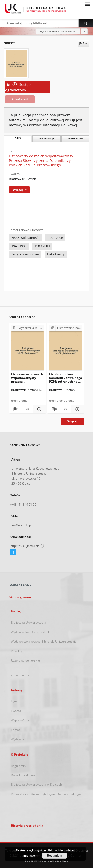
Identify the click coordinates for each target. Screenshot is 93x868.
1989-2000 (42, 246)
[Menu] (87, 4)
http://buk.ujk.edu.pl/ (28, 546)
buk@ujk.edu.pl (21, 525)
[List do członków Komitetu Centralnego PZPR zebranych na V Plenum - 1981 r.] (66, 349)
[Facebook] (13, 552)
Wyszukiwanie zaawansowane (58, 31)
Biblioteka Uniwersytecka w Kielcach (36, 785)
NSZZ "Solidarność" (25, 238)
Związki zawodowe (25, 254)
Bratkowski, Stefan (23, 179)
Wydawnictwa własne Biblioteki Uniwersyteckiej (44, 642)
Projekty (17, 651)
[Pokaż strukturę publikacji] (28, 328)
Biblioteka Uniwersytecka (29, 623)
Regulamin (18, 766)
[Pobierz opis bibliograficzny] (15, 409)
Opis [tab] (18, 138)
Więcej (72, 421)
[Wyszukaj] (86, 23)
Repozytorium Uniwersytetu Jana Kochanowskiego (46, 794)
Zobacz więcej (21, 675)
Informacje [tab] (46, 138)
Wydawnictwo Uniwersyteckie (32, 632)
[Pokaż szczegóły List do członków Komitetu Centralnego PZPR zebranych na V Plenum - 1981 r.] (77, 409)
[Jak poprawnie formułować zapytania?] (84, 31)
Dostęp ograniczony (18, 87)
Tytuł (14, 701)
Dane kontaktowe (23, 775)
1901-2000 (55, 238)
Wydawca (18, 739)
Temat (15, 730)
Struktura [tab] (75, 138)
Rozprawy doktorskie (25, 660)
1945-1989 (19, 246)
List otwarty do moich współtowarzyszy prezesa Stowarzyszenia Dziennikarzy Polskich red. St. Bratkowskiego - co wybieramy (27, 378)
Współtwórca (20, 720)
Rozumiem (54, 856)
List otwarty (56, 254)
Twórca (16, 711)
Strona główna (20, 597)
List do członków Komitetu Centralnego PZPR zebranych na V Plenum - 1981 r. (65, 378)
